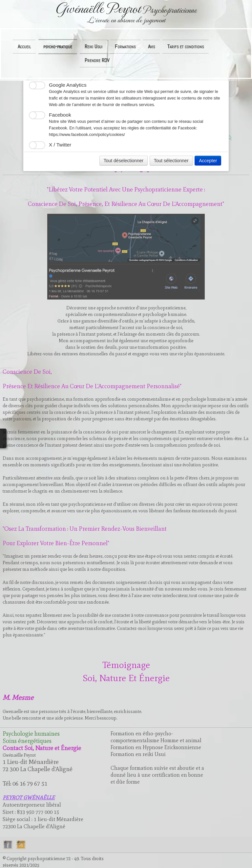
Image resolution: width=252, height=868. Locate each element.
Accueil (24, 46)
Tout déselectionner (124, 161)
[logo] (126, 13)
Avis (151, 46)
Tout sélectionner (171, 161)
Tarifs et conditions (186, 46)
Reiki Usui (94, 46)
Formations (125, 46)
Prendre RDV (97, 60)
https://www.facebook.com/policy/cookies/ (87, 135)
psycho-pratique (58, 46)
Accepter (208, 161)
